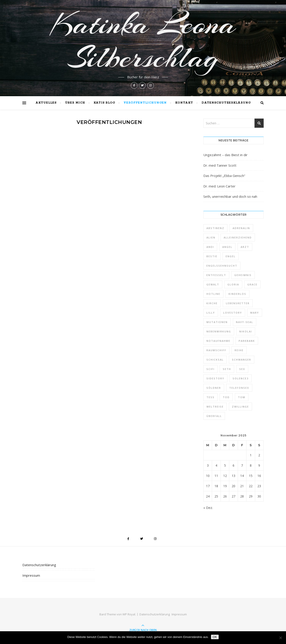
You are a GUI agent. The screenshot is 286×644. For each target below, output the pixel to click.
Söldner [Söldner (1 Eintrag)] (214, 388)
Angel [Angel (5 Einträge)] (227, 247)
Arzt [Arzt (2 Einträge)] (245, 247)
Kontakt (184, 103)
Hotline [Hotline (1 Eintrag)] (213, 294)
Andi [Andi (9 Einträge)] (210, 247)
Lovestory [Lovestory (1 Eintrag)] (233, 313)
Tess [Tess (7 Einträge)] (210, 397)
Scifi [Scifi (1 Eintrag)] (210, 369)
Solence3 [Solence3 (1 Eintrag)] (241, 378)
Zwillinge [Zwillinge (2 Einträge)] (240, 407)
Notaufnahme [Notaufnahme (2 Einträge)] (218, 341)
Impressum (31, 575)
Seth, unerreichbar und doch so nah (230, 196)
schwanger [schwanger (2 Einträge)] (242, 360)
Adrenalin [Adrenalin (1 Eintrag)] (241, 228)
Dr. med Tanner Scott (220, 165)
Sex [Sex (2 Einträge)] (242, 369)
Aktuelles (46, 103)
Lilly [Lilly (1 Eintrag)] (211, 313)
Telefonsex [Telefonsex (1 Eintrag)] (239, 388)
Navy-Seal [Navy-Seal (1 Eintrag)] (245, 322)
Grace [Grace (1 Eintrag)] (252, 284)
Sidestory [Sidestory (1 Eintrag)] (215, 378)
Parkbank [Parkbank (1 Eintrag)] (247, 341)
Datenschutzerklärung (226, 103)
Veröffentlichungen (145, 103)
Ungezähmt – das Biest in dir (225, 155)
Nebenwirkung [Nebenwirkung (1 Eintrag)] (219, 331)
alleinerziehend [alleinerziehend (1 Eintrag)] (238, 237)
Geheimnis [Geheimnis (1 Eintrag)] (243, 275)
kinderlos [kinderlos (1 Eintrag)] (237, 294)
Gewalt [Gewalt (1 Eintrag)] (213, 284)
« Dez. (208, 508)
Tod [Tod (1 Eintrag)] (226, 397)
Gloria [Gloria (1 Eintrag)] (233, 284)
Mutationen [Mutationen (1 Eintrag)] (217, 322)
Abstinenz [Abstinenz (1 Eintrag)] (215, 228)
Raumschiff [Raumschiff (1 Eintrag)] (216, 350)
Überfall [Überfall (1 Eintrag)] (214, 416)
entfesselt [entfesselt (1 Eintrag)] (216, 275)
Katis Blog (104, 103)
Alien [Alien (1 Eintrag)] (211, 237)
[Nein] (280, 638)
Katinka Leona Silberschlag (143, 41)
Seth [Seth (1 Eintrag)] (227, 369)
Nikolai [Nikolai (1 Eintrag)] (246, 331)
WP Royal (129, 614)
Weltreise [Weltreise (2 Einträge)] (215, 407)
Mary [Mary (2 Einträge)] (255, 313)
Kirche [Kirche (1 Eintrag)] (212, 303)
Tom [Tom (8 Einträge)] (242, 397)
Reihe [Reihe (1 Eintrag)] (239, 350)
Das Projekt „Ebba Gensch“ (224, 176)
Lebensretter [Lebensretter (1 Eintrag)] (238, 303)
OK (215, 637)
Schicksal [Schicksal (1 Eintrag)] (215, 360)
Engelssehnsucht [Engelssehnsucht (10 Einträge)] (222, 266)
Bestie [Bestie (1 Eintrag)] (212, 256)
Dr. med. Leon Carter (219, 186)
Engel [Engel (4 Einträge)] (231, 256)
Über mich (75, 103)
